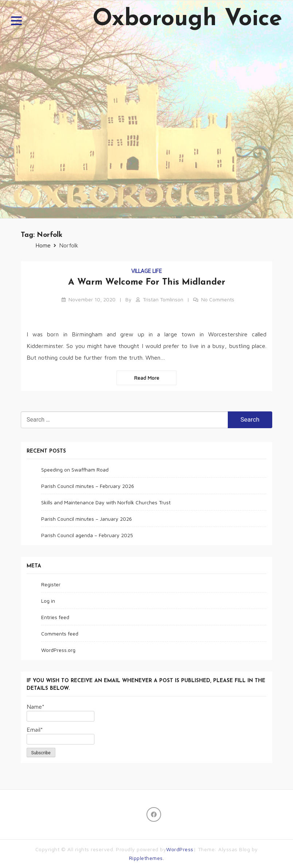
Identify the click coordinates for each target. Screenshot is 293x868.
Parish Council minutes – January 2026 (87, 519)
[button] (16, 22)
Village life (146, 271)
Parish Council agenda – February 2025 (87, 535)
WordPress (180, 849)
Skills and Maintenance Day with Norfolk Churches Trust (106, 502)
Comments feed (60, 634)
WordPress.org (58, 650)
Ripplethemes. (147, 858)
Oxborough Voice (187, 19)
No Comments (218, 299)
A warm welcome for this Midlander (147, 282)
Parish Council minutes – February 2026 (88, 486)
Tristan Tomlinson (163, 299)
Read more (147, 378)
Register (51, 584)
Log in (48, 601)
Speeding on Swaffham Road (75, 470)
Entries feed (55, 617)
